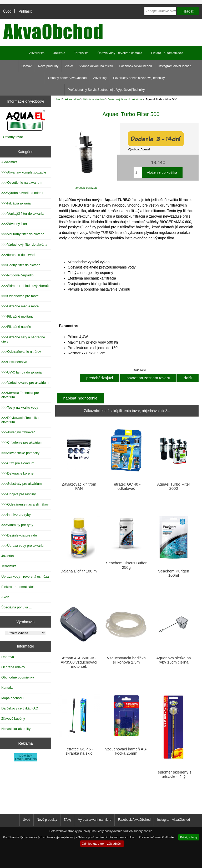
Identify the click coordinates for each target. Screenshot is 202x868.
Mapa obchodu (12, 698)
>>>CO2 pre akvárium (18, 463)
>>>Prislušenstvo (14, 362)
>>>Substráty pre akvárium (21, 484)
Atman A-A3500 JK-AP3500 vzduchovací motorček (79, 662)
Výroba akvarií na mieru (96, 66)
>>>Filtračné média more (20, 306)
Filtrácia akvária (94, 99)
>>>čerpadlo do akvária (19, 255)
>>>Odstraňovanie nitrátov (21, 352)
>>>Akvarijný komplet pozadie (24, 172)
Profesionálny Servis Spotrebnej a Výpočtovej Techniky (106, 90)
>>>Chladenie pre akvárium (22, 442)
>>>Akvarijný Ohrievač (18, 432)
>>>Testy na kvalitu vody (20, 407)
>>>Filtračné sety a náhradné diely (23, 339)
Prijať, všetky (189, 837)
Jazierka (59, 53)
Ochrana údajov (13, 667)
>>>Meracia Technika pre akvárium (20, 395)
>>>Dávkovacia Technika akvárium (20, 420)
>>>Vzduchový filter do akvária (24, 244)
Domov (27, 66)
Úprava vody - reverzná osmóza (120, 53)
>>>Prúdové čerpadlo (17, 275)
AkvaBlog (100, 78)
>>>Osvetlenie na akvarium (22, 183)
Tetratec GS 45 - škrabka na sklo (79, 751)
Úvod (7, 11)
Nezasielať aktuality (16, 729)
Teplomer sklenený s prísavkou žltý (173, 774)
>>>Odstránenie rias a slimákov (25, 504)
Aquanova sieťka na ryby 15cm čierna (174, 660)
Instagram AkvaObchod (175, 66)
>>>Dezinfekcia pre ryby (19, 535)
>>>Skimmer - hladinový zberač (25, 286)
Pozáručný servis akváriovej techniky (139, 78)
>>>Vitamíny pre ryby (17, 525)
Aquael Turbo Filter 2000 (173, 486)
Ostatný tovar (13, 137)
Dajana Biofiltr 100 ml (79, 571)
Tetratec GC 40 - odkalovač (126, 486)
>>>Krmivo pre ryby (16, 515)
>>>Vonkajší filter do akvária (22, 214)
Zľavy (69, 66)
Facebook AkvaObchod (135, 66)
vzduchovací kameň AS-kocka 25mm (126, 751)
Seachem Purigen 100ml (174, 573)
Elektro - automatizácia (167, 53)
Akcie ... (7, 597)
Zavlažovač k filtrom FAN (79, 486)
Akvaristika (72, 99)
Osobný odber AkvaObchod (67, 78)
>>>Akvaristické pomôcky (20, 453)
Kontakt (7, 688)
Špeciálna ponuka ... (17, 607)
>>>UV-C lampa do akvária (21, 372)
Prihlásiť (25, 11)
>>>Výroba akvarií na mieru (22, 193)
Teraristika (81, 53)
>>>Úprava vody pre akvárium (24, 546)
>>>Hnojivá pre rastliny (19, 494)
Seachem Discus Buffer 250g (126, 565)
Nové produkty (48, 66)
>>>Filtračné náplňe (16, 327)
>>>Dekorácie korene (17, 473)
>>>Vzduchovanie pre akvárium (25, 383)
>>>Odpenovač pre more (20, 296)
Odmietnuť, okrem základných (102, 843)
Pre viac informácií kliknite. (157, 837)
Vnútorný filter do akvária (125, 99)
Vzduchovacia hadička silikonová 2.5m (126, 660)
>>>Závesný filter (14, 224)
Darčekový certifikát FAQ (20, 708)
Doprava (8, 657)
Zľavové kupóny (13, 719)
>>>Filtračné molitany (17, 316)
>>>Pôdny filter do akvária (21, 265)
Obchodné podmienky (18, 677)
